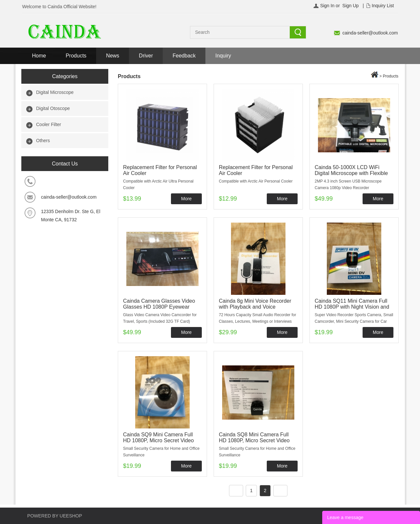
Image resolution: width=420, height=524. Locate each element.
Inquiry (223, 56)
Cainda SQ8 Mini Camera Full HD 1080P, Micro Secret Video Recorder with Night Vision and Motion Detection (255, 443)
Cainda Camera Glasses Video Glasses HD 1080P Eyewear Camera (159, 307)
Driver (146, 56)
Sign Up (350, 6)
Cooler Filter (49, 124)
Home (39, 56)
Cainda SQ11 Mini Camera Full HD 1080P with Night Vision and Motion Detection (352, 307)
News (113, 56)
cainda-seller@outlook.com (370, 33)
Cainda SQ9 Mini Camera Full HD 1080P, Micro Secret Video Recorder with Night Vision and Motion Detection (159, 443)
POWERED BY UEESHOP (55, 516)
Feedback (184, 56)
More (186, 199)
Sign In (327, 6)
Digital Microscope (55, 92)
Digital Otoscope (53, 108)
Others (43, 141)
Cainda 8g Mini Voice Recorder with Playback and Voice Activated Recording (255, 307)
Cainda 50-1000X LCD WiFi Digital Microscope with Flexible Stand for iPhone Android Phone (352, 173)
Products (76, 56)
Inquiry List (383, 6)
